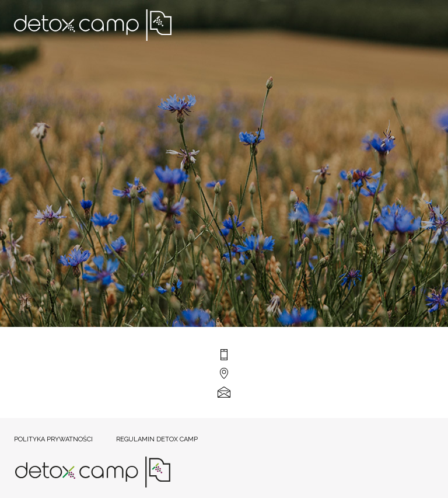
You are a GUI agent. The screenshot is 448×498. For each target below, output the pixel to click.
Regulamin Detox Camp (157, 439)
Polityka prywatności (53, 439)
